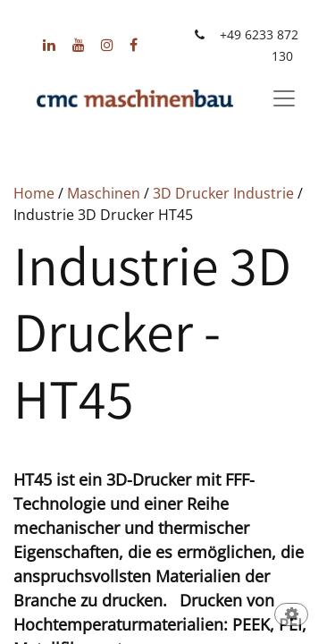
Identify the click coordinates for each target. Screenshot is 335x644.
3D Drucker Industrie (223, 193)
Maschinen (104, 193)
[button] (291, 616)
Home (34, 193)
